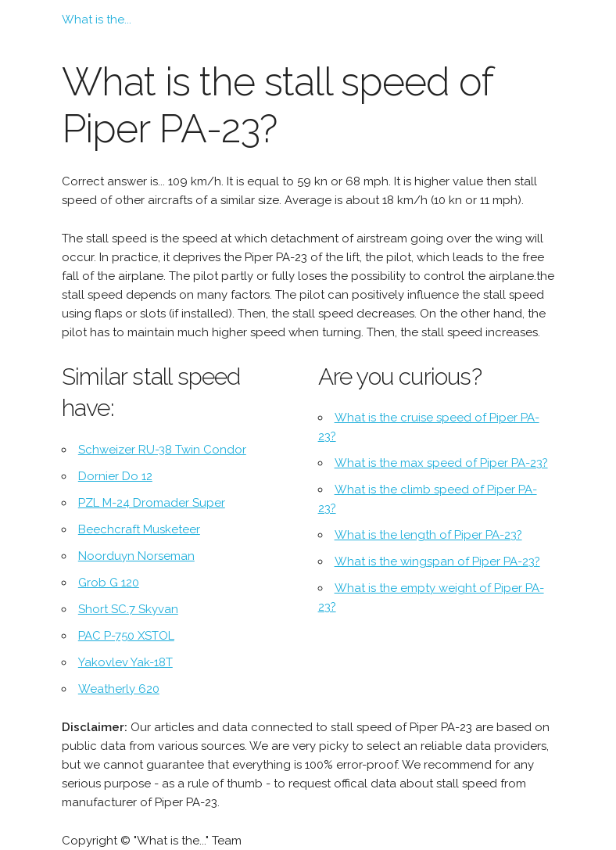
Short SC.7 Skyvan (128, 609)
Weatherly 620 (119, 689)
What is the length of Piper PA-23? (428, 535)
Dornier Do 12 (115, 476)
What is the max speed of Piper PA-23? (441, 463)
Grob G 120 (109, 583)
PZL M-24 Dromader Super (152, 503)
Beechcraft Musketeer (139, 529)
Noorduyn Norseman (136, 556)
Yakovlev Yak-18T (125, 662)
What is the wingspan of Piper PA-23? (437, 561)
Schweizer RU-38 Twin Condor (162, 450)
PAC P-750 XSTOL (126, 636)
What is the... (97, 20)
